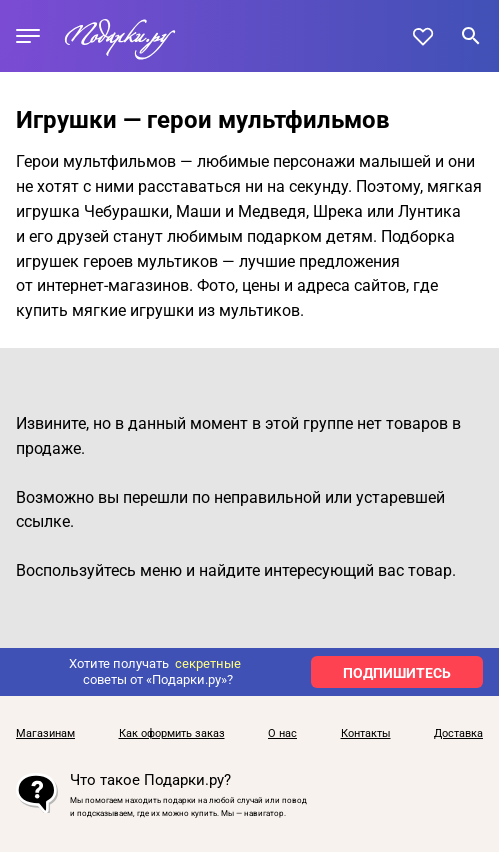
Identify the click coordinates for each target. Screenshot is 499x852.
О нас (282, 734)
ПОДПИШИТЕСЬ (397, 673)
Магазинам (45, 734)
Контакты (366, 734)
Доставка (458, 734)
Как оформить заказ (172, 734)
